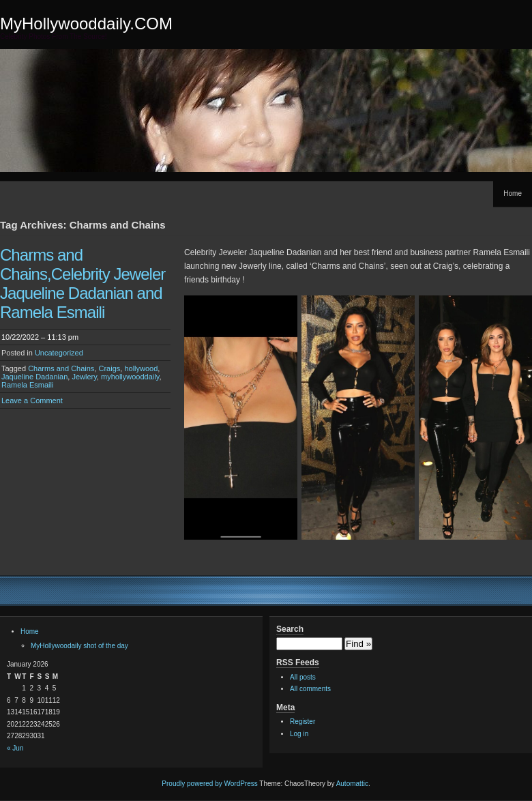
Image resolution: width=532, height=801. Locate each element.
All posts (303, 677)
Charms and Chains (61, 368)
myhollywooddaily (130, 377)
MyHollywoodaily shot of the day (79, 646)
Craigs (110, 368)
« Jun (15, 748)
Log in (299, 734)
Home (513, 193)
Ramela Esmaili (27, 385)
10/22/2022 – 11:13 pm (40, 337)
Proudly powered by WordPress (209, 784)
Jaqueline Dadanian (34, 377)
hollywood (141, 368)
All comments (310, 689)
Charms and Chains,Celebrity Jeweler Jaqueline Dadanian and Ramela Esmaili (83, 283)
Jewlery (84, 377)
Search (290, 629)
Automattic (352, 784)
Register (302, 722)
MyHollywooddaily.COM (86, 24)
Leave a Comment (32, 400)
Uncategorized (59, 353)
